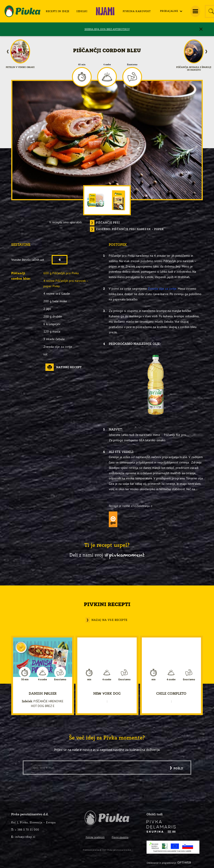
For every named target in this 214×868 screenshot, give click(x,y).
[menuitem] (58, 11)
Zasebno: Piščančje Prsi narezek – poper (130, 229)
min (89, 680)
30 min (25, 680)
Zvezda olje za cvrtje (162, 289)
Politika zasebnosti (95, 838)
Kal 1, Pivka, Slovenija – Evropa (33, 822)
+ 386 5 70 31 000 (25, 830)
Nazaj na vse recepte (109, 620)
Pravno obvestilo (120, 838)
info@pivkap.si (23, 837)
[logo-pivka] (22, 11)
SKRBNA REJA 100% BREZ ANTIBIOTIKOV (107, 29)
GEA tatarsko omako (152, 440)
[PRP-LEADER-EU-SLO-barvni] (173, 847)
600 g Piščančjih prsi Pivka (61, 273)
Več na (191, 489)
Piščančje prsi (107, 223)
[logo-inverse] (161, 826)
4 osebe (107, 65)
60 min (82, 65)
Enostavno (132, 65)
